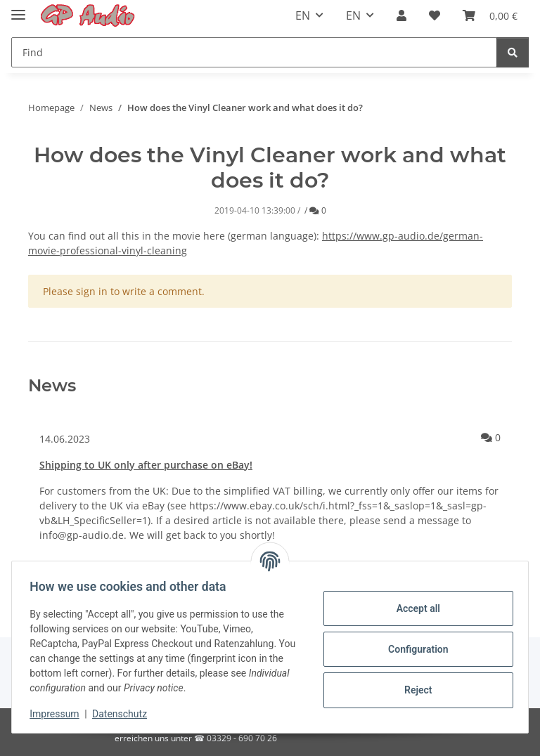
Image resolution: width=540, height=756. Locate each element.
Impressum (59, 714)
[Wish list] (435, 15)
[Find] (254, 52)
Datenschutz (124, 714)
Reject (413, 690)
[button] (401, 15)
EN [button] (303, 15)
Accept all (413, 608)
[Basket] (490, 15)
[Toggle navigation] (18, 9)
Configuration (413, 649)
